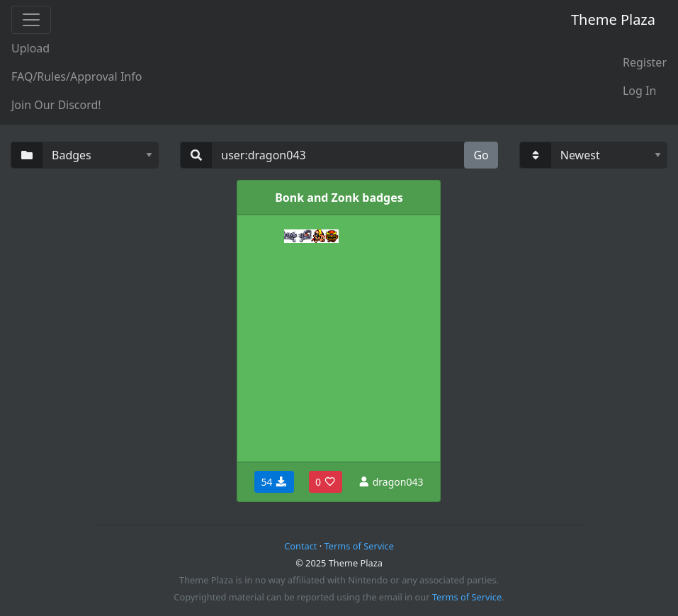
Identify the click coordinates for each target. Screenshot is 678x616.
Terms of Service (359, 546)
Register (645, 62)
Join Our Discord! (56, 105)
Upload (30, 48)
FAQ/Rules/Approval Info (77, 76)
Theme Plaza (613, 19)
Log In (639, 91)
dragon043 (391, 482)
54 (274, 482)
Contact (300, 546)
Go (481, 155)
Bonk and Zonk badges (339, 198)
